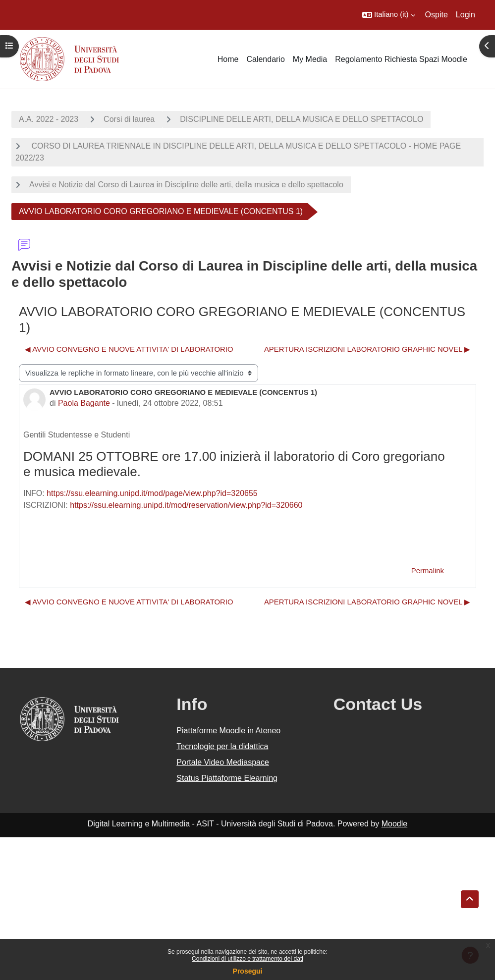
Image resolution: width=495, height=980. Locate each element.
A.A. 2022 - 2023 (49, 119)
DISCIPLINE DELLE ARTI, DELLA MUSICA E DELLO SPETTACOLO (302, 119)
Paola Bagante (84, 403)
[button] (389, 15)
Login (466, 15)
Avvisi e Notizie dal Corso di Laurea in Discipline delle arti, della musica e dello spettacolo (186, 185)
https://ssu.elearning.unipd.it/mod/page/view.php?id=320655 (152, 493)
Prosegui (248, 971)
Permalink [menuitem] (428, 571)
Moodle (394, 824)
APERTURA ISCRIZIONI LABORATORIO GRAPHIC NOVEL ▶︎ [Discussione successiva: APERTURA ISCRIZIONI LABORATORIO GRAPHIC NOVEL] (367, 349)
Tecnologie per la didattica (222, 746)
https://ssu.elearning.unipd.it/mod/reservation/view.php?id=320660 (186, 505)
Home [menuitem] (228, 59)
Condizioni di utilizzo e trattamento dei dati (247, 959)
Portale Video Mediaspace (223, 762)
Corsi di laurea (129, 119)
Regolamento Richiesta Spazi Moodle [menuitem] (401, 59)
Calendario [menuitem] (265, 59)
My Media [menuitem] (310, 59)
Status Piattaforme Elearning (227, 778)
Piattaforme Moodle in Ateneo (228, 731)
